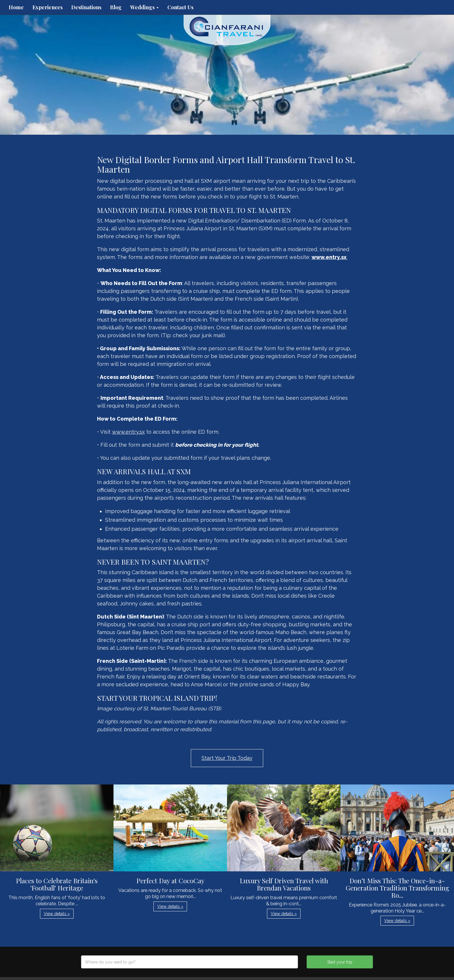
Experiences (47, 7)
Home (16, 7)
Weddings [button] (144, 7)
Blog (116, 7)
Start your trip (340, 962)
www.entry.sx (128, 432)
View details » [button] (57, 914)
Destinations (86, 7)
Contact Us (180, 7)
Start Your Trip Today (227, 758)
